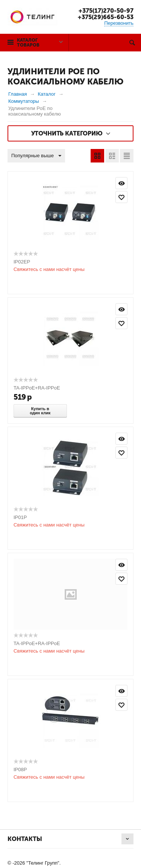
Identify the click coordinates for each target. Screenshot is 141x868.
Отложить (121, 197)
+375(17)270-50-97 (106, 11)
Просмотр (121, 183)
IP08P (20, 769)
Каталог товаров (28, 43)
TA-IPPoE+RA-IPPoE (37, 388)
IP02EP (22, 262)
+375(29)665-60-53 (106, 17)
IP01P (20, 517)
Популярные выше (36, 156)
